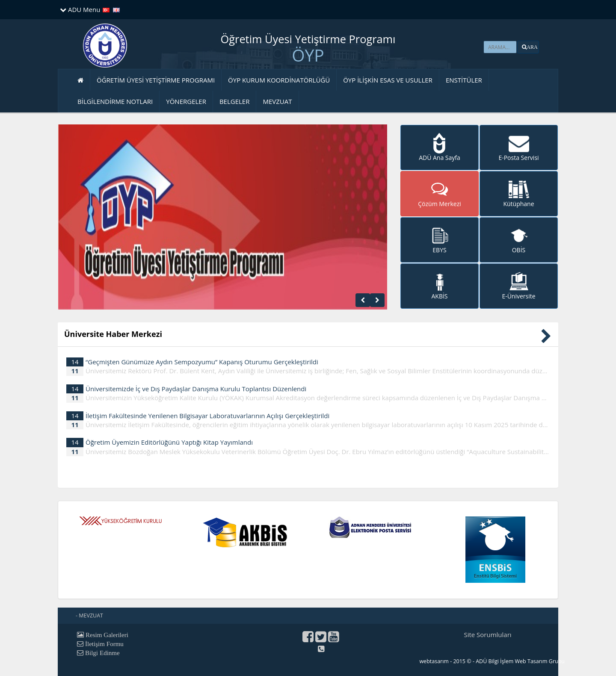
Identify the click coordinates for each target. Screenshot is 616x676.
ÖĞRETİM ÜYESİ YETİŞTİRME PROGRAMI (156, 80)
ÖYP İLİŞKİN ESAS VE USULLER (388, 80)
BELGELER (235, 101)
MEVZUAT (277, 101)
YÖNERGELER (186, 101)
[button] (528, 47)
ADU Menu (80, 9)
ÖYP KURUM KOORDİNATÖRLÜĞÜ (279, 80)
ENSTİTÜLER (464, 80)
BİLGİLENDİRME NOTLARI (115, 101)
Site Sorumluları (487, 635)
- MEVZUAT (89, 615)
